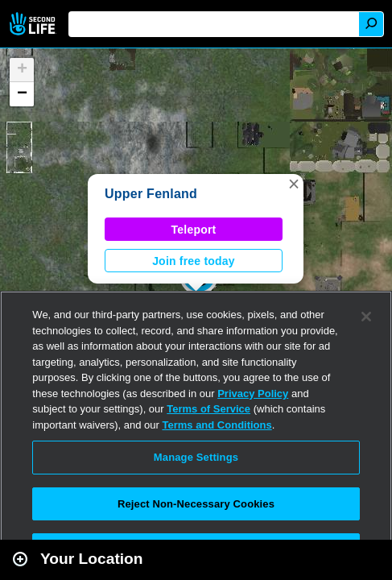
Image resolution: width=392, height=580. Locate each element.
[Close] (366, 317)
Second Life (34, 24)
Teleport (194, 230)
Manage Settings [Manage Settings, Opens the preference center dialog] (196, 457)
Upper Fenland (151, 194)
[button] (294, 184)
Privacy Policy (253, 394)
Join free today (194, 261)
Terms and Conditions (217, 425)
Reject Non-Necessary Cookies (196, 504)
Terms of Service (208, 409)
